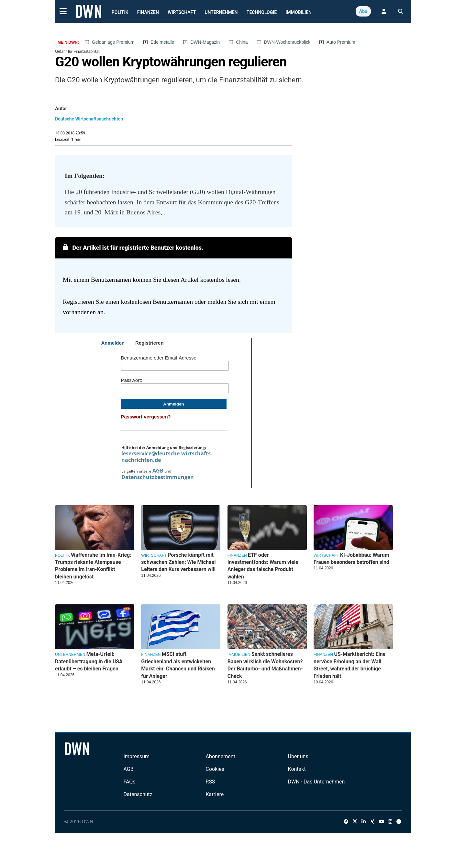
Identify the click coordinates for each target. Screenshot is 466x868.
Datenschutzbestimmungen (158, 477)
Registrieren (150, 343)
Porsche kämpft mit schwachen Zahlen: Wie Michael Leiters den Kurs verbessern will (178, 562)
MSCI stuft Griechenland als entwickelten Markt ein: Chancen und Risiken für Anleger (178, 665)
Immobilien (299, 12)
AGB (158, 471)
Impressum (136, 756)
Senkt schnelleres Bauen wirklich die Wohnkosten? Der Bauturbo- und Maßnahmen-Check (265, 665)
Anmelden (113, 343)
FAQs (129, 782)
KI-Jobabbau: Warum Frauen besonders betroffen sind (351, 559)
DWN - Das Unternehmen (316, 782)
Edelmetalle (162, 42)
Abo (363, 11)
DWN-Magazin (205, 42)
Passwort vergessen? (146, 417)
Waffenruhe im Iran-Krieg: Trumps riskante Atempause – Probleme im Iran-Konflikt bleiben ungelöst (93, 566)
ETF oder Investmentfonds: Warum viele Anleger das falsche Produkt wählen (263, 566)
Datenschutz (138, 794)
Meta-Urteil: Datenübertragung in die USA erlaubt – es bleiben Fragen (89, 661)
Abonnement (221, 756)
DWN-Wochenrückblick (287, 42)
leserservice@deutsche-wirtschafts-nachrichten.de (167, 457)
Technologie (262, 12)
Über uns (298, 756)
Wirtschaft (182, 12)
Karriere (215, 794)
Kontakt (297, 769)
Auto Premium (341, 42)
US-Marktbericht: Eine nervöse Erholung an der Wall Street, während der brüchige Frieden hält (349, 665)
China (242, 42)
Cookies (215, 769)
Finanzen (148, 12)
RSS (211, 782)
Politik (120, 12)
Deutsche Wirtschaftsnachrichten (89, 119)
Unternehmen (221, 12)
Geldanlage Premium (113, 42)
